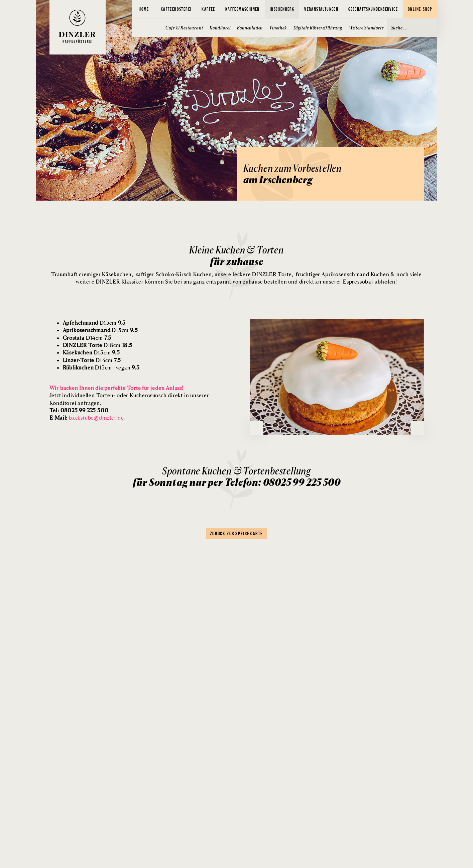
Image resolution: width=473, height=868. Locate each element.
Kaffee (208, 9)
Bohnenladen (250, 28)
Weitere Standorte (366, 28)
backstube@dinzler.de (96, 418)
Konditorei (220, 28)
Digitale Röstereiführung (318, 28)
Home (144, 9)
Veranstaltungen (321, 9)
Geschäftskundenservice (373, 9)
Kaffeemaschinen (243, 9)
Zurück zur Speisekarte (237, 533)
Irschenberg (282, 9)
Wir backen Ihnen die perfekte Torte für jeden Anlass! (116, 388)
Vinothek (278, 28)
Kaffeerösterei (176, 9)
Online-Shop (420, 9)
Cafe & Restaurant (184, 28)
